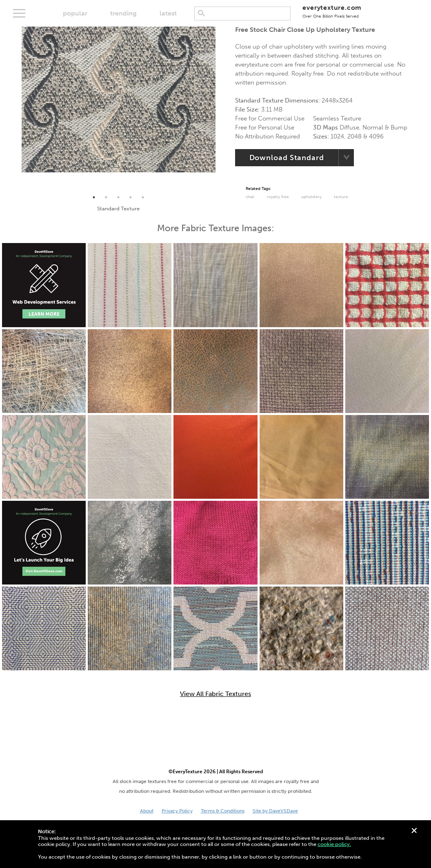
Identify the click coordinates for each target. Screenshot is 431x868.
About (147, 811)
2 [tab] (106, 197)
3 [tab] (118, 197)
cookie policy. (334, 844)
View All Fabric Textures (215, 694)
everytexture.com (332, 11)
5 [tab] (143, 197)
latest (168, 13)
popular (75, 13)
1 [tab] (94, 197)
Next (222, 109)
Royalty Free (278, 197)
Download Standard (287, 158)
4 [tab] (131, 197)
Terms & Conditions (223, 811)
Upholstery (311, 197)
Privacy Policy (177, 811)
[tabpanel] (119, 99)
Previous (16, 109)
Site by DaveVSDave (275, 811)
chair (250, 197)
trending (123, 13)
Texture (341, 197)
